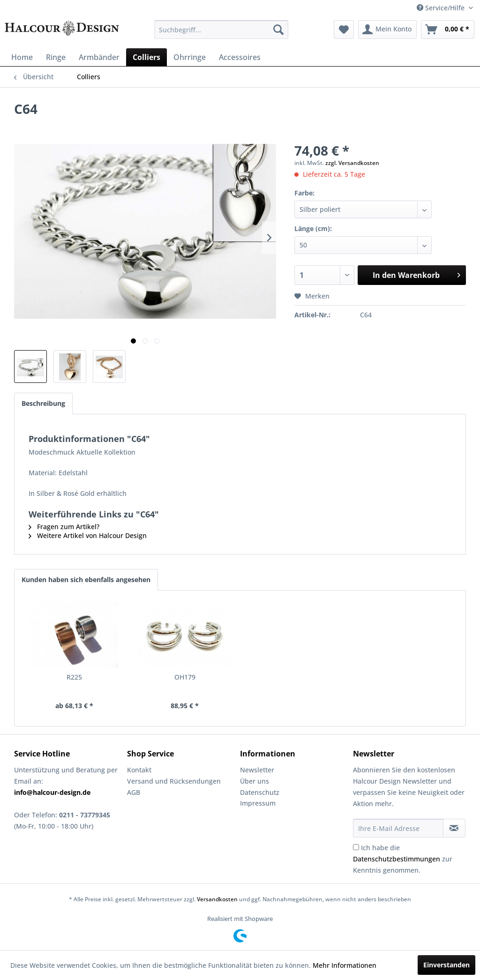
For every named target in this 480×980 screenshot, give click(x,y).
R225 (74, 677)
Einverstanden (446, 965)
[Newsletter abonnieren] (454, 828)
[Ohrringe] (190, 57)
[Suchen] (278, 30)
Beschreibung (43, 403)
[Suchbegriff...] (221, 30)
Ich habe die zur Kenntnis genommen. (403, 859)
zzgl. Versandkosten (352, 163)
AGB (134, 792)
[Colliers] (146, 57)
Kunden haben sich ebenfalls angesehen (86, 580)
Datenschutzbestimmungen (397, 859)
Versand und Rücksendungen (174, 781)
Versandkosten (217, 899)
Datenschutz (260, 792)
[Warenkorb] (448, 30)
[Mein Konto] (387, 30)
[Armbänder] (99, 57)
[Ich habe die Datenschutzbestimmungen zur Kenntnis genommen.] (356, 847)
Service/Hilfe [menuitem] (442, 8)
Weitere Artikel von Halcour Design (88, 535)
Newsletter (257, 770)
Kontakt (139, 770)
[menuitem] (221, 30)
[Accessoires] (240, 57)
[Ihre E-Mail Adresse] (398, 828)
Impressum (258, 803)
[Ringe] (56, 57)
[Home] (22, 57)
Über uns (255, 781)
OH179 (185, 677)
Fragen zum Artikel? (64, 527)
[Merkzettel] (344, 30)
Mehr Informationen (345, 965)
